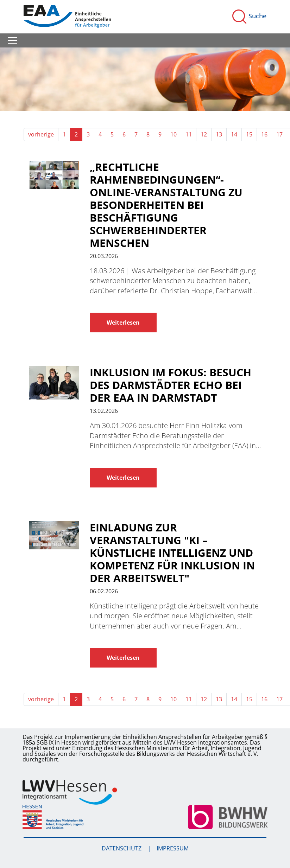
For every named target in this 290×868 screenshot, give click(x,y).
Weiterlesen (123, 323)
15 (249, 134)
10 (174, 134)
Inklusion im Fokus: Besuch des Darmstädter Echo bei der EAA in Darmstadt (171, 385)
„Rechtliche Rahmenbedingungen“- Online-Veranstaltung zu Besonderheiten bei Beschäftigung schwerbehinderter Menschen (166, 205)
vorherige (41, 134)
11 (189, 134)
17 (279, 134)
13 (219, 134)
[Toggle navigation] (12, 40)
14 (234, 134)
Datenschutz (122, 848)
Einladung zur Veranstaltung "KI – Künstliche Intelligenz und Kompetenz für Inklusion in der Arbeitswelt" (172, 553)
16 (264, 134)
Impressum (173, 848)
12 (204, 134)
